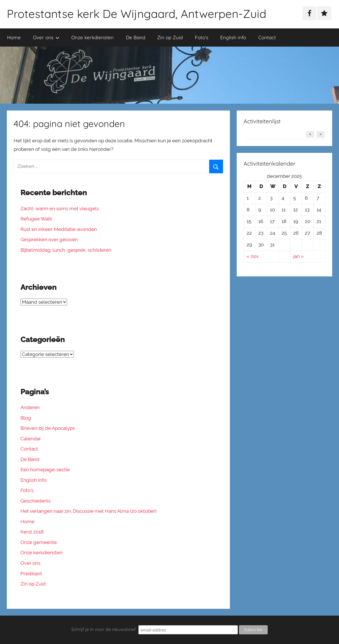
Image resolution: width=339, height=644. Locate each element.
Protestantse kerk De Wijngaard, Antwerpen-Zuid (137, 14)
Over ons (46, 37)
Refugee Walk (36, 219)
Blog (26, 418)
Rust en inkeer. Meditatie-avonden (59, 229)
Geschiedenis (36, 501)
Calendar (31, 439)
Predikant (31, 574)
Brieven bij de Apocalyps (48, 428)
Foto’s (202, 37)
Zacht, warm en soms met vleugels (60, 209)
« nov (253, 256)
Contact (267, 37)
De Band (136, 37)
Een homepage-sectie (45, 470)
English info (233, 37)
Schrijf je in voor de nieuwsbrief (104, 629)
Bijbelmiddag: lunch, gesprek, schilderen (66, 250)
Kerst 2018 (32, 532)
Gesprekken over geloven (49, 239)
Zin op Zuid (170, 37)
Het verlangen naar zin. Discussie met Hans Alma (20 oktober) (89, 511)
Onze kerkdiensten (92, 37)
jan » (299, 256)
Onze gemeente (39, 542)
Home (14, 37)
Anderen (30, 407)
